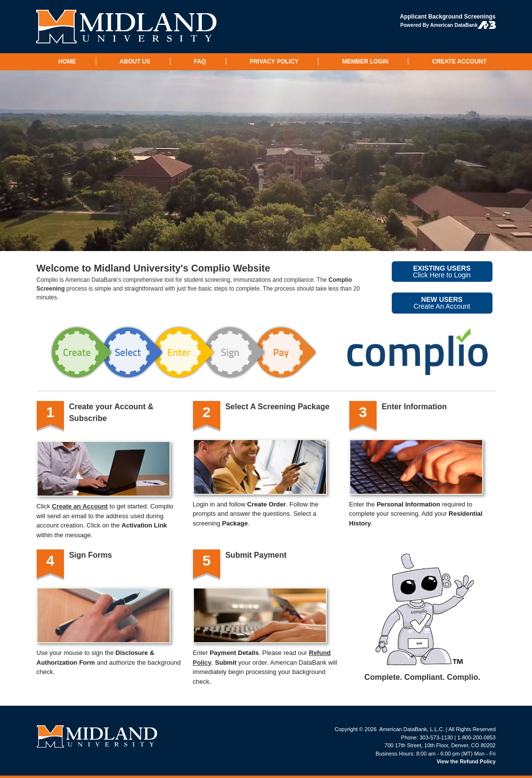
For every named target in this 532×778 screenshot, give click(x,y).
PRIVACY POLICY (274, 62)
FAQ (200, 62)
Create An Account (442, 303)
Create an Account (80, 506)
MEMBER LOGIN (365, 62)
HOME (67, 62)
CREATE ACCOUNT (459, 62)
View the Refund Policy (466, 761)
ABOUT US (135, 62)
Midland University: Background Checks (127, 27)
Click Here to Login (442, 272)
